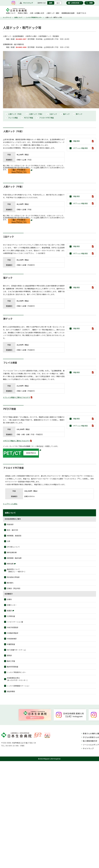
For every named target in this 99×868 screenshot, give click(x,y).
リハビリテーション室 (15, 622)
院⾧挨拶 (10, 524)
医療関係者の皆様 (68, 13)
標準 (51, 3)
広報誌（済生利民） (14, 588)
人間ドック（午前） (15, 114)
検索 (91, 3)
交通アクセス (81, 13)
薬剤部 (9, 655)
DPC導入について (13, 547)
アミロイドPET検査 (47, 118)
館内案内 (10, 583)
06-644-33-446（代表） (16, 746)
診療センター (12, 605)
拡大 (58, 3)
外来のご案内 (23, 13)
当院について (11, 13)
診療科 (9, 599)
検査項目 (76, 141)
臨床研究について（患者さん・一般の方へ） (17, 570)
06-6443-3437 (21, 39)
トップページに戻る (10, 504)
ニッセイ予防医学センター (34, 17)
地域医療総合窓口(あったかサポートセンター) (17, 679)
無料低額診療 (12, 552)
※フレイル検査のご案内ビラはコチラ (17, 397)
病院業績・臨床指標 (14, 558)
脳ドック (66, 114)
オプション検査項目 (80, 148)
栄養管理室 (11, 644)
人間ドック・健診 (53, 13)
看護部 (9, 611)
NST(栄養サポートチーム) (16, 650)
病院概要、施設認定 (14, 536)
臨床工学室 (11, 661)
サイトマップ (28, 3)
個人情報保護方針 (90, 741)
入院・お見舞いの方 (37, 13)
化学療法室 (11, 616)
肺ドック (79, 114)
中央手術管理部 (13, 627)
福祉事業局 (11, 691)
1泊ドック (53, 114)
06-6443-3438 (21, 47)
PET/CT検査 (29, 118)
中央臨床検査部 (13, 633)
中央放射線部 (12, 639)
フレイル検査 (13, 118)
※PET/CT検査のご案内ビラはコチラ (16, 441)
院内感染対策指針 (13, 577)
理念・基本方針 (13, 530)
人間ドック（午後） (36, 114)
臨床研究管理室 (13, 667)
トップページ (7, 17)
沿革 (9, 541)
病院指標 (10, 564)
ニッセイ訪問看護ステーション (18, 686)
